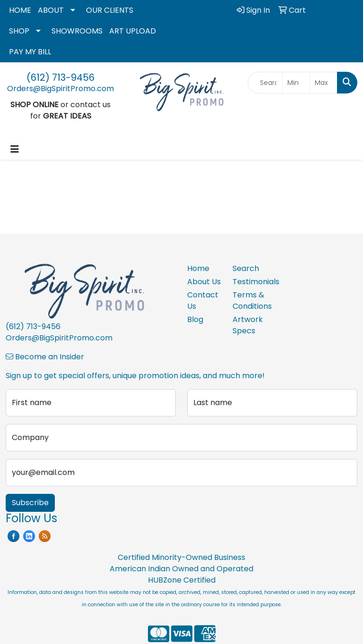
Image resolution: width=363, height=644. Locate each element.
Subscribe (30, 503)
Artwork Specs (248, 325)
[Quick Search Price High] (324, 83)
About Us (204, 282)
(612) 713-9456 (60, 77)
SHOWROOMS (77, 31)
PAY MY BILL (30, 52)
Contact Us (203, 301)
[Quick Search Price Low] (296, 83)
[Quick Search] (265, 83)
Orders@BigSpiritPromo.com (60, 89)
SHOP (19, 31)
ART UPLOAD (133, 31)
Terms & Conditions (250, 301)
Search (246, 268)
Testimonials (250, 282)
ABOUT (51, 10)
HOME (20, 10)
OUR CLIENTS (110, 10)
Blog (195, 319)
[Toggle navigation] (15, 149)
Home (198, 268)
